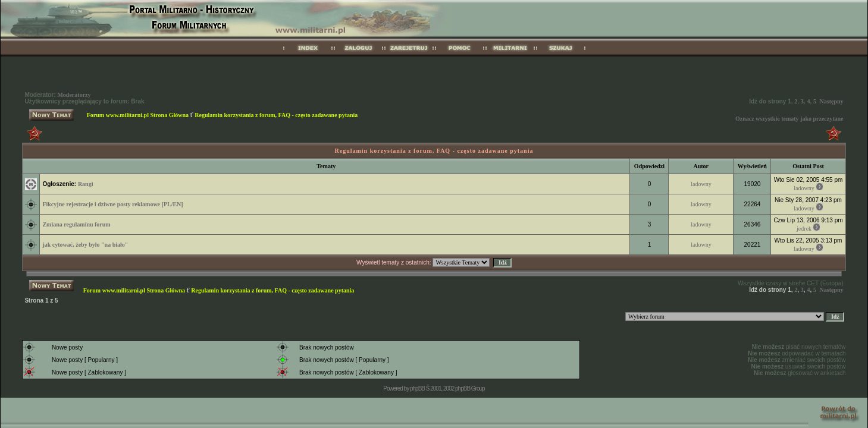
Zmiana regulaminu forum (76, 224)
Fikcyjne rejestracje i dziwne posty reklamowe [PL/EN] (112, 204)
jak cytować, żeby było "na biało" (85, 245)
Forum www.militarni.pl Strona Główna (138, 115)
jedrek (804, 229)
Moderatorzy (74, 95)
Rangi (86, 184)
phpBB (417, 388)
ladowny (701, 184)
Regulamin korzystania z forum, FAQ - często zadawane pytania (276, 115)
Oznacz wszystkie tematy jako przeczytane (789, 119)
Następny (832, 101)
